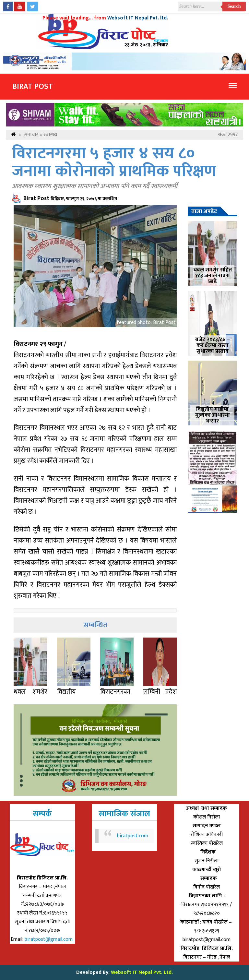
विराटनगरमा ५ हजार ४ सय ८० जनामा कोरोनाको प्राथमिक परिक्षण (114, 162)
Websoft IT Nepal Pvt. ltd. (138, 18)
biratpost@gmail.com (49, 939)
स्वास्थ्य (50, 135)
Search (234, 6)
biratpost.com (133, 836)
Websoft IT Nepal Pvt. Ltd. (142, 972)
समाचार (31, 135)
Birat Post (33, 87)
